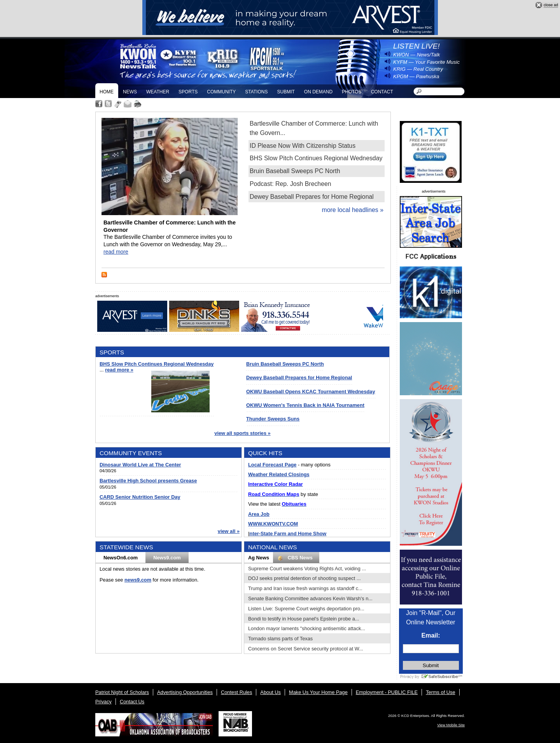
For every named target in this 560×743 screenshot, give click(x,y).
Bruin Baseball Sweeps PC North (295, 171)
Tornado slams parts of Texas (280, 639)
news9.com (138, 580)
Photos (352, 92)
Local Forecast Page (272, 465)
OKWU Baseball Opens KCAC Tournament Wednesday (311, 392)
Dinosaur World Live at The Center (140, 465)
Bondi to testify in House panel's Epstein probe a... (304, 619)
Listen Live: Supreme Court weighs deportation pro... (306, 609)
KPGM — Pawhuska (416, 76)
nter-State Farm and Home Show (288, 534)
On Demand (318, 92)
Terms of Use (440, 692)
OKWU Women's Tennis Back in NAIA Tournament (305, 405)
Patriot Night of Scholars (122, 692)
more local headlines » (353, 210)
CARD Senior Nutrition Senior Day (140, 497)
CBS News (296, 558)
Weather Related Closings (279, 474)
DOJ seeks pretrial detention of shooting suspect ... (304, 578)
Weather (158, 92)
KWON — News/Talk (416, 55)
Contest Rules (236, 692)
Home (107, 92)
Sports (188, 92)
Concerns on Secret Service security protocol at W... (306, 649)
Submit (286, 92)
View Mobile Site (451, 725)
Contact (382, 92)
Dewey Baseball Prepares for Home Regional (312, 197)
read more (116, 252)
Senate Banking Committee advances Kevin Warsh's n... (310, 598)
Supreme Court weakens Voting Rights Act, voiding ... (307, 569)
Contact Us (132, 702)
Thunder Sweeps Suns (273, 419)
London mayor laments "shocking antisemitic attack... (307, 628)
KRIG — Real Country (418, 69)
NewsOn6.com (121, 558)
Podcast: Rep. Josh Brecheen (290, 184)
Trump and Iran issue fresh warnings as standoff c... (305, 588)
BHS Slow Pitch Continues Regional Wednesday (316, 158)
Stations (256, 92)
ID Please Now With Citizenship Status (303, 146)
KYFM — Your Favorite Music (426, 62)
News (130, 92)
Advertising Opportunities (185, 692)
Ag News (259, 558)
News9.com (167, 558)
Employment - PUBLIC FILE (387, 692)
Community (221, 92)
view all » (229, 531)
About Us (270, 692)
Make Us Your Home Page (318, 692)
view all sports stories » (242, 433)
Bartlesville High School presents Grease (148, 481)
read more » (119, 370)
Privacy (103, 702)
